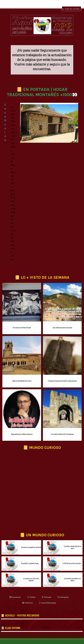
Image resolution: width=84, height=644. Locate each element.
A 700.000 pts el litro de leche (72, 563)
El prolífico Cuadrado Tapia (30, 563)
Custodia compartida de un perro (73, 547)
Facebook (15, 597)
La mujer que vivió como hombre (31, 580)
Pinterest (27, 603)
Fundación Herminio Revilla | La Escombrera (62, 381)
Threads (47, 597)
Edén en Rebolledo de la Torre (22, 381)
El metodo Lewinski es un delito (73, 580)
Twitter (31, 597)
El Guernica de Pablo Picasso (22, 328)
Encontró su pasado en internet (31, 547)
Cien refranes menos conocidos (62, 328)
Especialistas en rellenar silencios (22, 434)
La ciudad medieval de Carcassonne (62, 434)
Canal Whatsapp (48, 603)
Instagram (63, 597)
